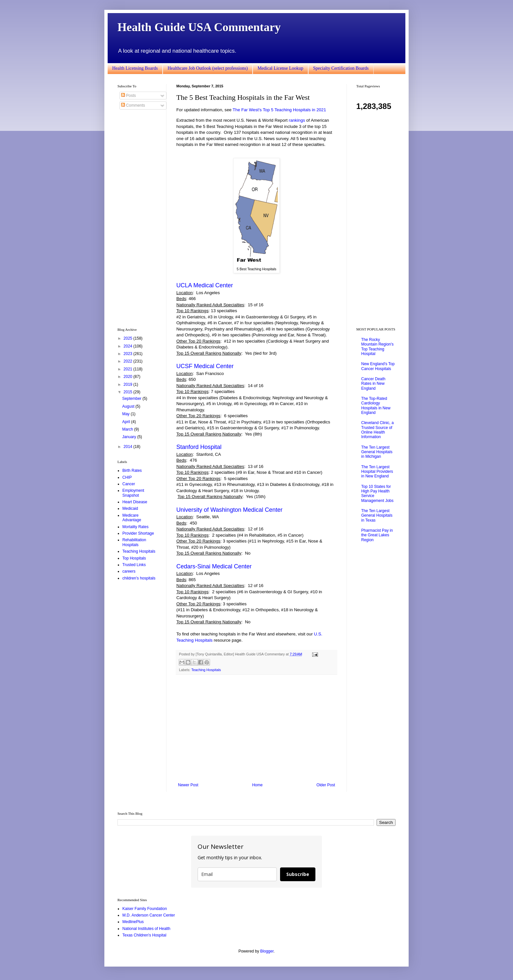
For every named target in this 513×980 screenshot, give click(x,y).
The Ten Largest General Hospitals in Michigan (377, 452)
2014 (129, 447)
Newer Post (188, 785)
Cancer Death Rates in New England (373, 384)
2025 (129, 338)
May (126, 414)
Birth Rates (132, 471)
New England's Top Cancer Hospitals (378, 366)
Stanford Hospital (199, 447)
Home (257, 785)
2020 (129, 377)
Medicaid (130, 508)
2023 (129, 354)
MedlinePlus (133, 922)
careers (129, 571)
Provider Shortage (138, 533)
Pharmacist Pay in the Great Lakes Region (377, 535)
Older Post (326, 785)
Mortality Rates (135, 527)
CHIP (127, 477)
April (126, 422)
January (130, 437)
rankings (297, 120)
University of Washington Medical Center (229, 510)
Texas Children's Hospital (144, 935)
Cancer (129, 484)
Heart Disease (135, 502)
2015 (129, 392)
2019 (129, 384)
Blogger (267, 951)
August (129, 406)
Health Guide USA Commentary (199, 27)
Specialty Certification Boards (341, 68)
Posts (128, 96)
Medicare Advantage (132, 518)
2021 (129, 369)
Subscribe (298, 874)
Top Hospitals (134, 558)
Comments (133, 105)
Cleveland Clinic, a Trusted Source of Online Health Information (377, 430)
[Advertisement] (256, 729)
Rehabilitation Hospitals (134, 542)
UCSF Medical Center (205, 366)
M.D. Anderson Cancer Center (149, 915)
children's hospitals (139, 578)
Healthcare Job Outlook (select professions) (208, 68)
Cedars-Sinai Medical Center (214, 566)
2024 (129, 346)
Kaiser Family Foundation (145, 909)
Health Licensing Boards (135, 68)
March (128, 429)
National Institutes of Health (146, 929)
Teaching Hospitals (206, 670)
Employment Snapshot (133, 493)
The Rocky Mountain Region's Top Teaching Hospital (377, 347)
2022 (129, 361)
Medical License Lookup (280, 68)
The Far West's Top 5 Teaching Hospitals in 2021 (279, 110)
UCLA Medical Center (205, 285)
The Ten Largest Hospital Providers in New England (377, 472)
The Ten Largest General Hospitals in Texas (377, 516)
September (132, 399)
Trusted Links (134, 565)
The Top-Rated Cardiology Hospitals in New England (376, 406)
